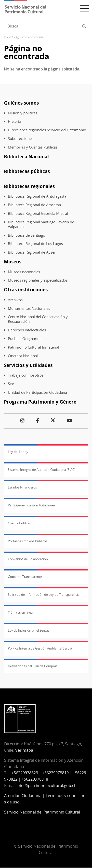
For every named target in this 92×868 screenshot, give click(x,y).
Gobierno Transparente (25, 577)
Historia (14, 121)
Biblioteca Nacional (26, 156)
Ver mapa (24, 750)
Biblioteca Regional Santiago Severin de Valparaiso (41, 224)
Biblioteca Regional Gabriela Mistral (38, 213)
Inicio (7, 37)
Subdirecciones (21, 139)
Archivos (15, 300)
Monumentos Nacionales (29, 308)
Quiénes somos (21, 103)
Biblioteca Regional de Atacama (34, 205)
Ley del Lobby (18, 452)
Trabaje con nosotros (26, 375)
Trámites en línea (20, 612)
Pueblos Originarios (25, 339)
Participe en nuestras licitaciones (32, 505)
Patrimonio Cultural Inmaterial (33, 347)
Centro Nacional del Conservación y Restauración (38, 319)
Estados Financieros (22, 487)
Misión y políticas (23, 113)
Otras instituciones (26, 290)
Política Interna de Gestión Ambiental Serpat (40, 648)
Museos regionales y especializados (38, 280)
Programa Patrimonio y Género (40, 402)
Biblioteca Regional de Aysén (32, 252)
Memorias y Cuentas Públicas (33, 147)
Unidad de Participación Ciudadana (37, 392)
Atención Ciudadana (23, 796)
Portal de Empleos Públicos (28, 541)
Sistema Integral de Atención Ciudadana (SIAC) (42, 470)
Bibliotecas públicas (27, 171)
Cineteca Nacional (23, 356)
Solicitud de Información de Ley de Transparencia (44, 595)
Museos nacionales (24, 272)
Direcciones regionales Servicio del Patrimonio (47, 130)
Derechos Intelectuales (27, 330)
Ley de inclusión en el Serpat (28, 630)
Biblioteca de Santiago (26, 235)
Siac (11, 384)
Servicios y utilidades (28, 365)
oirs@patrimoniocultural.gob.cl (46, 786)
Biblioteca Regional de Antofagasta (37, 196)
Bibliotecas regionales (29, 186)
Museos (13, 262)
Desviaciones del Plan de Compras (33, 666)
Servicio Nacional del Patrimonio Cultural (42, 812)
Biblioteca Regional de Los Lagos (35, 244)
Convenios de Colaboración (28, 559)
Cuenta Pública (19, 523)
